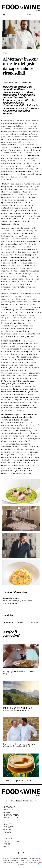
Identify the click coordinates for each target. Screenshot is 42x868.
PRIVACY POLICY (12, 815)
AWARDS (8, 839)
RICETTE (8, 824)
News (6, 53)
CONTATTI (9, 810)
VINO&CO (9, 827)
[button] (4, 15)
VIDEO (7, 844)
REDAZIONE (10, 807)
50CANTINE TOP (12, 841)
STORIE (8, 830)
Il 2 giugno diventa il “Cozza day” (19, 672)
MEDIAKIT (9, 812)
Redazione (26, 83)
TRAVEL (8, 832)
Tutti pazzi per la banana (18, 780)
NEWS (7, 847)
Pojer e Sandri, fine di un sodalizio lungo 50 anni (18, 709)
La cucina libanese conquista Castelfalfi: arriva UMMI (20, 745)
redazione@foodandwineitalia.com (21, 801)
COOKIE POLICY (11, 818)
